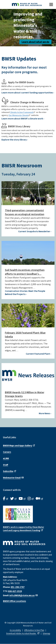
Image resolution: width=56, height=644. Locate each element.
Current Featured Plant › (39, 354)
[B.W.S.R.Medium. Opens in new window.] (40, 499)
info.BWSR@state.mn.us (24, 595)
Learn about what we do (35, 42)
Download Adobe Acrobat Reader (23, 633)
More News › (45, 413)
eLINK (6, 458)
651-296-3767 (18, 587)
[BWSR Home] (26, 4)
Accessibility (15, 630)
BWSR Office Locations (14, 601)
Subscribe (10, 471)
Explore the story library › (15, 140)
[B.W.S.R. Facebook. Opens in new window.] (6, 499)
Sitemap (46, 633)
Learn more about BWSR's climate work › (23, 118)
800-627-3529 (15, 591)
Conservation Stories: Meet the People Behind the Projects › (25, 292)
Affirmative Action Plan (34, 630)
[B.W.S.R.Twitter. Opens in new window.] (14, 499)
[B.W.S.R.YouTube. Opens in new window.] (22, 499)
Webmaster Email (14, 477)
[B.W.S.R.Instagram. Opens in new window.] (31, 499)
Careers (7, 452)
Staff (6, 465)
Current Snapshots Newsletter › (35, 231)
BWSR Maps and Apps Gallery (19, 445)
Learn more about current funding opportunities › (28, 92)
